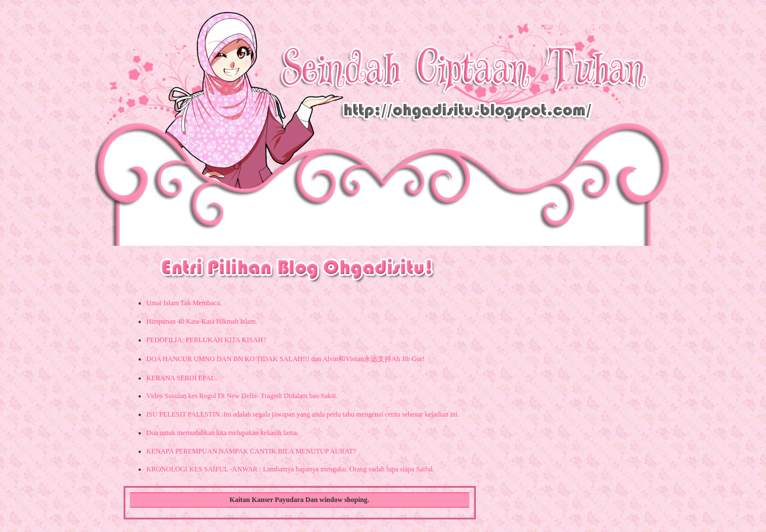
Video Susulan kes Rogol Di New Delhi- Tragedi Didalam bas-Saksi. (242, 396)
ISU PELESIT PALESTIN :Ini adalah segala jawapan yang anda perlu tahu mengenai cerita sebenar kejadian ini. (303, 414)
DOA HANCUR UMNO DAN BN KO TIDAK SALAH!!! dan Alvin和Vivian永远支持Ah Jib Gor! (286, 359)
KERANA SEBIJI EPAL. (182, 378)
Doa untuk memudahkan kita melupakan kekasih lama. (223, 433)
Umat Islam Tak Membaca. (184, 303)
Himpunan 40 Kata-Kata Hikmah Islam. (202, 321)
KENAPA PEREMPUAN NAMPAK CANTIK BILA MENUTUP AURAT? (251, 451)
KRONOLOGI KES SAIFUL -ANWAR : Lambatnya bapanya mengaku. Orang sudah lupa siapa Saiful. (291, 469)
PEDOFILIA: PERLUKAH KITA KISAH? (206, 340)
